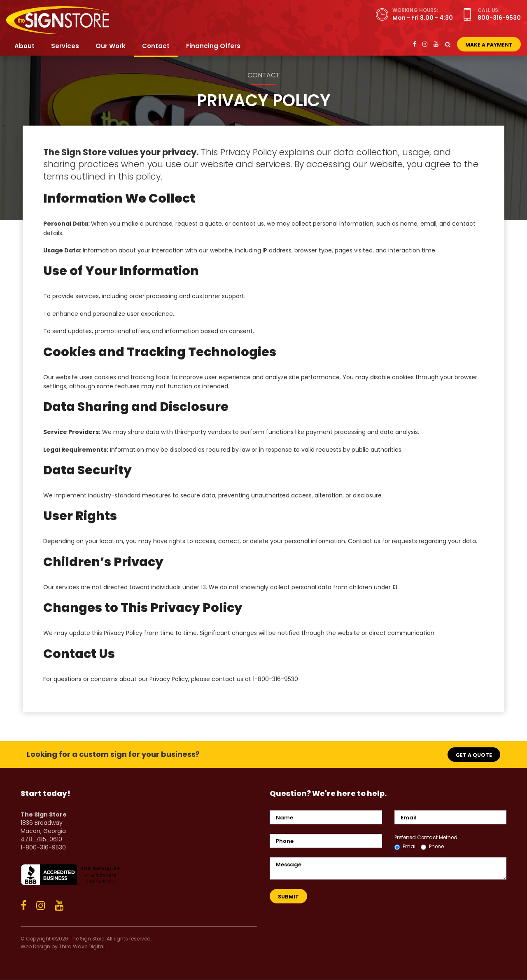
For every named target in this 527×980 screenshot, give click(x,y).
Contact (156, 46)
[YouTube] (436, 44)
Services (65, 46)
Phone (432, 847)
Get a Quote (474, 755)
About (24, 46)
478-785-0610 (41, 839)
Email (406, 847)
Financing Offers (213, 46)
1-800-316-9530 (43, 847)
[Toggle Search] (448, 44)
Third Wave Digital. (82, 947)
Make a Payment (489, 45)
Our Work (111, 46)
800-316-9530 (499, 18)
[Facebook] (415, 44)
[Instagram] (425, 44)
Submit (288, 897)
